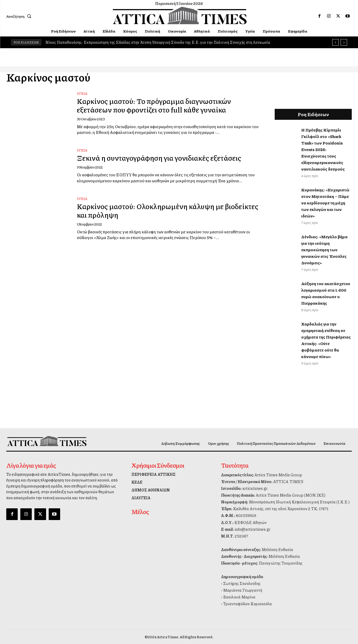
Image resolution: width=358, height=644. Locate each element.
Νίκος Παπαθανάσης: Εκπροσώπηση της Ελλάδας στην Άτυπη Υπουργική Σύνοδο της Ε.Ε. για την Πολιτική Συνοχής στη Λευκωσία (158, 42)
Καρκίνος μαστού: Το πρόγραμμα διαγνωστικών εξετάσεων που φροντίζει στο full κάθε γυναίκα (158, 105)
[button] (20, 16)
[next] (344, 42)
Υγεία (82, 93)
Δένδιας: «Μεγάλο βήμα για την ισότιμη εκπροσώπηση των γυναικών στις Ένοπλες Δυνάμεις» (324, 250)
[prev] (335, 42)
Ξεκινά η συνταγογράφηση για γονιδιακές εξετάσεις (165, 158)
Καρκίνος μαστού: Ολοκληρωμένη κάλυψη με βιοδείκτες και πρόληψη (154, 210)
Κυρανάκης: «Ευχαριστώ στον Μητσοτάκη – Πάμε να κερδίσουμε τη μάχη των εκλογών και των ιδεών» (325, 203)
